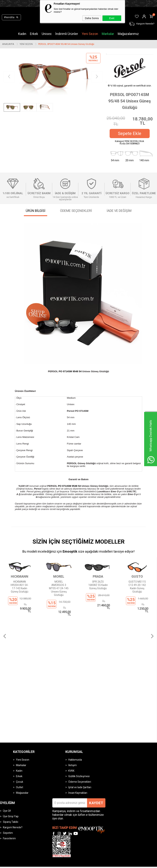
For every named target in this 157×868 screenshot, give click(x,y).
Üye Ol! (7, 671)
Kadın (22, 34)
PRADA (98, 576)
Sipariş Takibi (11, 682)
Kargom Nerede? (13, 688)
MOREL (59, 576)
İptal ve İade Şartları (80, 648)
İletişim (73, 626)
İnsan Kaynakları (78, 653)
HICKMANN (20, 576)
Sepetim (8, 693)
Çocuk (20, 642)
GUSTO (137, 576)
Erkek (34, 34)
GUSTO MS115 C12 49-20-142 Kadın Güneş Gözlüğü (137, 587)
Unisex (47, 34)
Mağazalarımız (128, 34)
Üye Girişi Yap (11, 677)
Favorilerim (9, 699)
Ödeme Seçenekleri (80, 642)
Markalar (108, 34)
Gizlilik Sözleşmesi (79, 637)
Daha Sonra (92, 18)
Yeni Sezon (90, 34)
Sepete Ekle (130, 134)
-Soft (60, 732)
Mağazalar (22, 653)
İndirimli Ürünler (67, 34)
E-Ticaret (68, 732)
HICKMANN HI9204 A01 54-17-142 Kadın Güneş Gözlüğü (20, 587)
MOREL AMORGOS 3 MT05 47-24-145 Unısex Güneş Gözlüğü (59, 588)
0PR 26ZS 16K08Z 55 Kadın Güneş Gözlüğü (98, 585)
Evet (112, 18)
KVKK (71, 631)
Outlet (20, 648)
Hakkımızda (75, 620)
